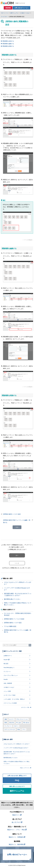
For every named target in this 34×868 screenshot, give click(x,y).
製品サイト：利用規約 (17, 837)
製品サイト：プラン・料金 (17, 830)
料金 (19, 730)
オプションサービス (10, 730)
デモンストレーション (22, 719)
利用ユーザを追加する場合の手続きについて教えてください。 (17, 763)
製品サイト (17, 815)
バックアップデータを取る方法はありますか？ (16, 748)
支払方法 (12, 723)
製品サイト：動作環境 (17, 844)
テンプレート (8, 726)
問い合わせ (26, 723)
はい (17, 555)
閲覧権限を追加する (7, 41)
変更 (6, 723)
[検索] (30, 645)
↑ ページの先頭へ (28, 240)
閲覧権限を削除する (7, 46)
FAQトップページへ (26, 768)
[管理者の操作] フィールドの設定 (14, 619)
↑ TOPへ (17, 527)
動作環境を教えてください (12, 599)
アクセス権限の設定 (10, 626)
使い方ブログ (17, 822)
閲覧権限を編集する (7, 44)
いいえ (17, 563)
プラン (24, 730)
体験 (6, 719)
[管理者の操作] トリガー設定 (12, 514)
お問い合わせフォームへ (21, 8)
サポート (16, 726)
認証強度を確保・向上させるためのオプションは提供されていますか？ (17, 753)
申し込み (19, 723)
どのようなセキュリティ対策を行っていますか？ (17, 744)
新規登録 (8, 8)
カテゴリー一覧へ (26, 707)
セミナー (12, 719)
